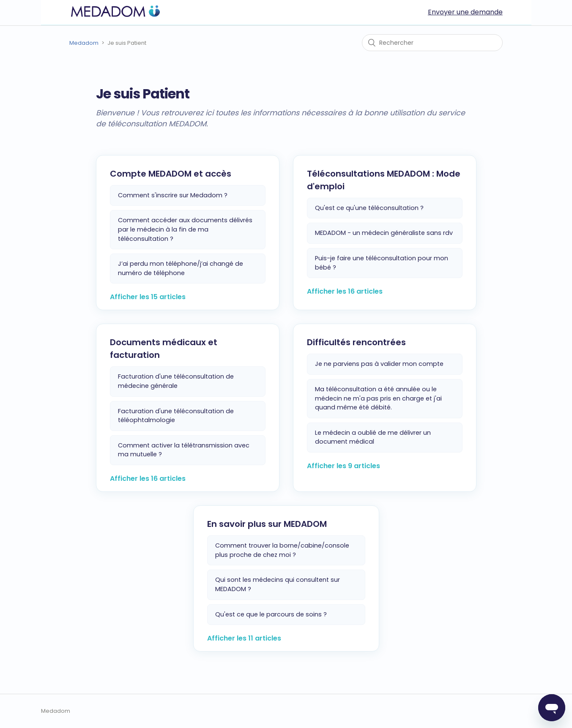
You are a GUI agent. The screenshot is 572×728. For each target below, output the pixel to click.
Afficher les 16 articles (345, 291)
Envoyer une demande (465, 12)
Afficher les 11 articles (244, 638)
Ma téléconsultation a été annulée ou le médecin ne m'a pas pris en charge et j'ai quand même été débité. (378, 398)
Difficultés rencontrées (356, 342)
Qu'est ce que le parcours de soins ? (271, 614)
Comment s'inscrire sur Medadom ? (173, 195)
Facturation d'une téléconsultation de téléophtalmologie (176, 416)
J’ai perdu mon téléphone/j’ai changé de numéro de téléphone (181, 268)
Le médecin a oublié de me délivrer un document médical (373, 437)
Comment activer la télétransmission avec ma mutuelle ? (184, 450)
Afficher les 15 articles (148, 297)
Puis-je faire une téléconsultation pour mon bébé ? (382, 263)
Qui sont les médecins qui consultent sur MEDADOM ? (278, 584)
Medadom (84, 43)
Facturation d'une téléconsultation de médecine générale (176, 381)
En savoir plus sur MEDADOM (267, 524)
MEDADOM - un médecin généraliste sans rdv (384, 233)
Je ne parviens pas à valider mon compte (379, 364)
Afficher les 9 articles (343, 466)
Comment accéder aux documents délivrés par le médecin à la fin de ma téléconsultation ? (185, 229)
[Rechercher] (432, 43)
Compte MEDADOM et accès (171, 174)
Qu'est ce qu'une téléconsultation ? (369, 208)
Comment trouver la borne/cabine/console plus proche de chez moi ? (282, 550)
